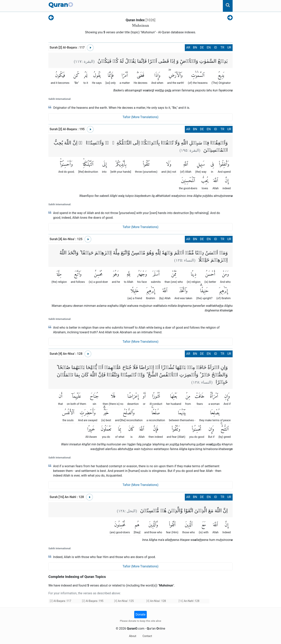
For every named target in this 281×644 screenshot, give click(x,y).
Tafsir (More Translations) (140, 117)
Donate (141, 614)
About (133, 636)
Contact (147, 636)
